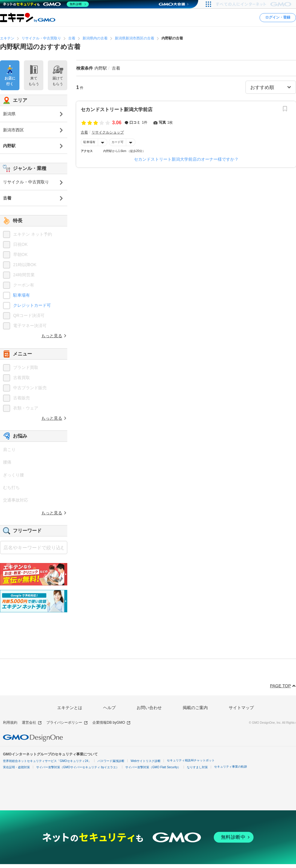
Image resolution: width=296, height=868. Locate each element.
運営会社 (32, 723)
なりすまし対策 (197, 767)
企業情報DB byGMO (112, 723)
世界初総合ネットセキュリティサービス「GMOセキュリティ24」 (47, 761)
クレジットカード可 (32, 305)
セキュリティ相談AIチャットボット (191, 760)
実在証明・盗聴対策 (16, 767)
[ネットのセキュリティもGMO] (46, 4)
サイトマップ (241, 708)
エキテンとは (70, 708)
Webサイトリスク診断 (146, 761)
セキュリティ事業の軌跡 (231, 767)
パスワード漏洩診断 (111, 761)
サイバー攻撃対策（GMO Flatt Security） (153, 767)
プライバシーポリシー (67, 723)
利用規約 (10, 723)
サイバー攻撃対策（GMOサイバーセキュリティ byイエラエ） (78, 767)
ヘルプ (109, 708)
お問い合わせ (149, 708)
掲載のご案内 (195, 708)
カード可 (118, 142)
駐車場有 (89, 142)
